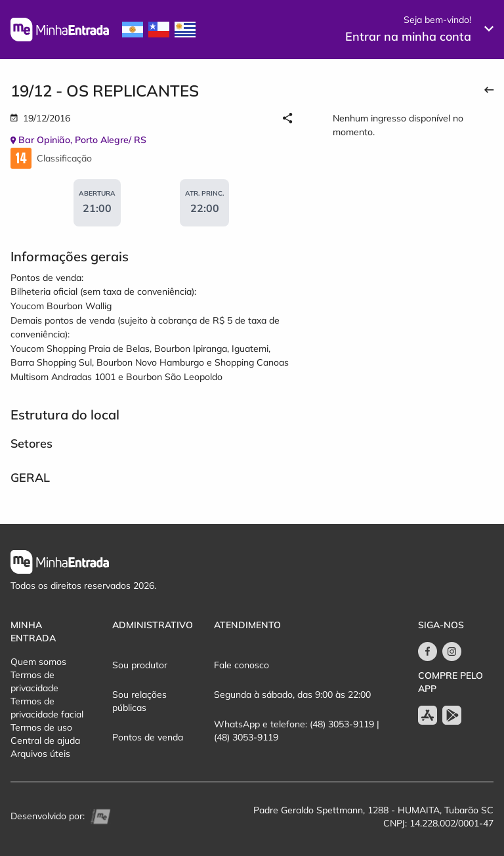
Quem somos (38, 662)
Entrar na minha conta (408, 36)
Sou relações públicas (139, 701)
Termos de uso (41, 727)
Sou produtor (140, 665)
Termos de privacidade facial (47, 708)
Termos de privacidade (34, 681)
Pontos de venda (148, 737)
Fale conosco (241, 665)
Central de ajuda (45, 740)
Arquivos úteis (40, 754)
